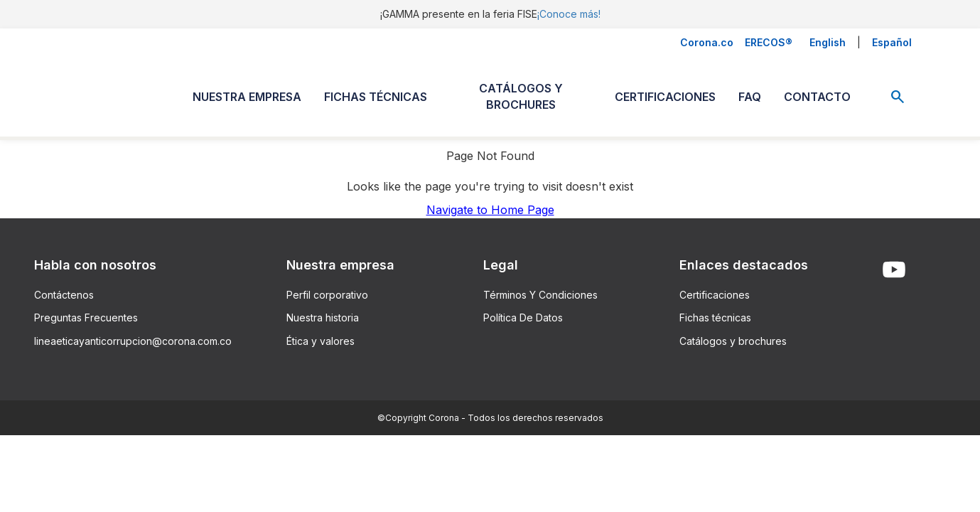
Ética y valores (321, 341)
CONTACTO (817, 97)
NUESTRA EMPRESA (247, 97)
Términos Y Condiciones (540, 295)
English (828, 42)
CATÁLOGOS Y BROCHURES (521, 96)
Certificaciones (715, 295)
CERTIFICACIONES (665, 97)
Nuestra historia (323, 318)
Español (892, 42)
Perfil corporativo (327, 295)
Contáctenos (64, 295)
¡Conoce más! (569, 14)
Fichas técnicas (715, 318)
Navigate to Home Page (490, 210)
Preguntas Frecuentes (86, 318)
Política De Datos (523, 318)
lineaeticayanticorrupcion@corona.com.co (133, 341)
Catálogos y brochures (733, 341)
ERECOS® (769, 42)
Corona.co (707, 42)
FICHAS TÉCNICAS (376, 97)
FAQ (750, 97)
